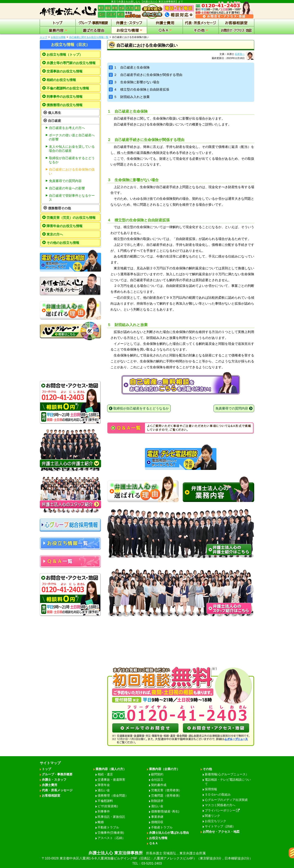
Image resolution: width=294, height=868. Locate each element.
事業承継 (157, 817)
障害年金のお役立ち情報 (65, 226)
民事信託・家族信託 (111, 817)
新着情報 (227, 774)
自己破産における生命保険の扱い (72, 171)
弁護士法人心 (147, 858)
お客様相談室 (51, 795)
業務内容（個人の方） (111, 769)
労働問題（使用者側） (166, 795)
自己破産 (55, 121)
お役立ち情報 (58, 37)
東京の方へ (55, 234)
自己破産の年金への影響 (67, 188)
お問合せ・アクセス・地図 (221, 832)
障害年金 (104, 785)
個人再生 (55, 113)
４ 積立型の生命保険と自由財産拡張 (139, 89)
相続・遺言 (105, 774)
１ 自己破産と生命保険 (129, 67)
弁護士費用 (50, 785)
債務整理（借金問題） (113, 795)
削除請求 (157, 801)
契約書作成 (159, 785)
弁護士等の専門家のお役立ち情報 (71, 63)
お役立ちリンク (215, 821)
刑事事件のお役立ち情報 (65, 97)
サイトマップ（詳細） (220, 826)
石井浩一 (240, 54)
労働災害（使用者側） (166, 790)
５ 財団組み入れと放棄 (129, 97)
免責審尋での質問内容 (65, 181)
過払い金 (104, 790)
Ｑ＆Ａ (154, 843)
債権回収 (157, 822)
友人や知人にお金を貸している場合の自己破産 (72, 149)
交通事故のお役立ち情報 (65, 71)
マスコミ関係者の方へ (220, 805)
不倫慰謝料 (105, 801)
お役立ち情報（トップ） (65, 55)
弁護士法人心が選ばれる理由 (169, 833)
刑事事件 (104, 811)
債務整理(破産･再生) (165, 811)
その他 (207, 769)
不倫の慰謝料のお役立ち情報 (68, 88)
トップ (43, 37)
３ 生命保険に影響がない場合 (134, 82)
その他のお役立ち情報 (63, 243)
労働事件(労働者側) (111, 833)
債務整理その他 (59, 208)
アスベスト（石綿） (111, 838)
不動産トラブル (108, 827)
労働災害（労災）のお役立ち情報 (71, 218)
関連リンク (212, 816)
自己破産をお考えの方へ (67, 128)
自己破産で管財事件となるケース (72, 198)
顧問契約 (157, 774)
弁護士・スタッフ (54, 780)
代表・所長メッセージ (57, 790)
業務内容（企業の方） (164, 769)
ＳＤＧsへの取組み (218, 794)
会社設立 (157, 780)
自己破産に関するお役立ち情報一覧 (89, 37)
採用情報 (211, 789)
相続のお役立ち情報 (61, 80)
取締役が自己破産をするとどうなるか (72, 160)
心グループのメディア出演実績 (226, 800)
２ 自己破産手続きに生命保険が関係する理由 (146, 75)
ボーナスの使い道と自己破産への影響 (72, 137)
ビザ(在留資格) (108, 806)
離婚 (101, 822)
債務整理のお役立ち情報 (65, 105)
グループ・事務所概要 (57, 774)
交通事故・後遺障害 (111, 780)
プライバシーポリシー (222, 810)
